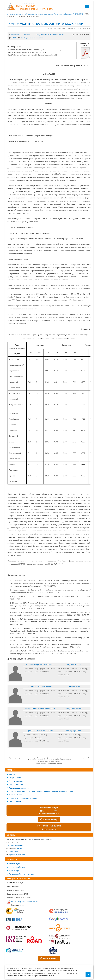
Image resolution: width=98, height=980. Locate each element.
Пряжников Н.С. (58, 34)
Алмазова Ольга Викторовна (40, 686)
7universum (16, 848)
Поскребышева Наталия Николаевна (40, 708)
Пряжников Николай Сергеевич (40, 730)
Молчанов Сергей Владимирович (40, 664)
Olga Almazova (74, 686)
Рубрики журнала (16, 781)
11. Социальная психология (32, 38)
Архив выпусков (15, 864)
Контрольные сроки (17, 784)
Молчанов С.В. (17, 34)
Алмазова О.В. (29, 34)
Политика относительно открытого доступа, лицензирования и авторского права (41, 791)
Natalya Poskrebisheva (74, 708)
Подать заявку (49, 819)
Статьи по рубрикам (17, 867)
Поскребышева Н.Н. (43, 34)
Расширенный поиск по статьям (21, 874)
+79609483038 (13, 852)
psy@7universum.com (16, 855)
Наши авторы (14, 870)
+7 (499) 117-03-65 (15, 845)
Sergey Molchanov (74, 664)
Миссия (12, 774)
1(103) (14, 38)
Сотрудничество (15, 778)
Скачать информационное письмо (25, 901)
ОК (88, 975)
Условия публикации (17, 795)
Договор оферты (15, 802)
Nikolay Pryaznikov (74, 730)
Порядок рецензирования (19, 788)
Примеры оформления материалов (23, 798)
